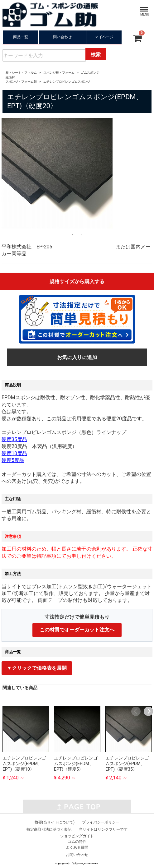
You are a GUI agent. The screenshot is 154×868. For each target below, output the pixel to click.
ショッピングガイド (77, 836)
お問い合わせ (77, 855)
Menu (142, 6)
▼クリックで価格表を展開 (37, 668)
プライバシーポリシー (101, 822)
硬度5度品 (13, 460)
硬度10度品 (14, 453)
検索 (96, 55)
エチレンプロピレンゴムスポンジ (67, 82)
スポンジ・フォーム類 (21, 82)
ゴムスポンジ (90, 73)
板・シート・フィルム (21, 73)
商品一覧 (21, 37)
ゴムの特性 (77, 842)
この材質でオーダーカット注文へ (77, 630)
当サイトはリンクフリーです (103, 829)
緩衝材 (10, 77)
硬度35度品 (14, 439)
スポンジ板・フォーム (59, 73)
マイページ (104, 37)
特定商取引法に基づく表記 (49, 829)
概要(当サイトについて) (55, 822)
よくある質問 (77, 847)
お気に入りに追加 (77, 357)
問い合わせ (62, 37)
